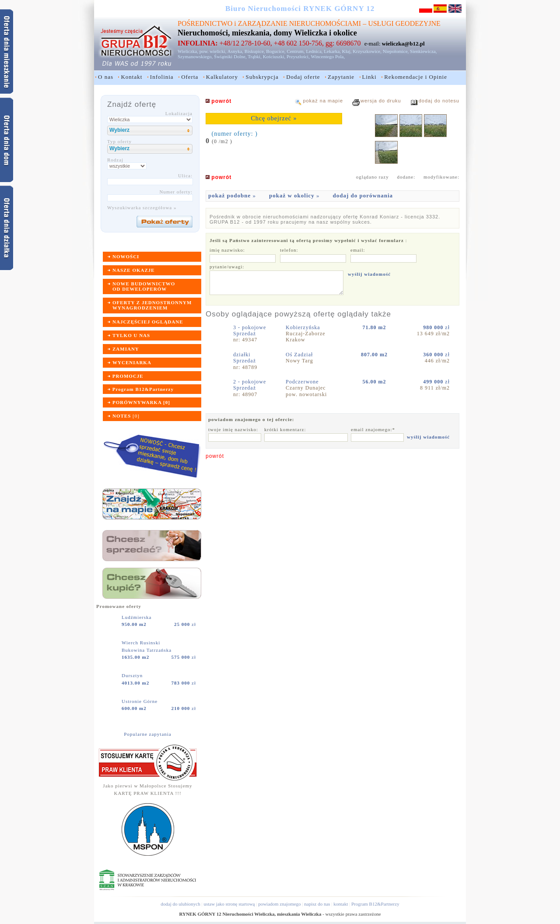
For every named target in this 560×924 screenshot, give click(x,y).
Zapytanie (341, 77)
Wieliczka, (188, 51)
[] (126, 416)
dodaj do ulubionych (180, 904)
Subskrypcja (262, 77)
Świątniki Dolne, (230, 56)
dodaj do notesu (439, 101)
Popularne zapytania (148, 734)
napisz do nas (317, 904)
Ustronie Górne (140, 701)
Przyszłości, (298, 56)
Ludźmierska (137, 617)
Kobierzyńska (304, 327)
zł (185, 624)
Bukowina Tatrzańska (147, 650)
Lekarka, (332, 51)
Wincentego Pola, (328, 56)
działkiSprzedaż (245, 358)
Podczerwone (303, 382)
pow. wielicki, (213, 51)
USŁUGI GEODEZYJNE (404, 23)
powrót (215, 456)
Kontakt (131, 77)
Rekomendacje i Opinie (416, 77)
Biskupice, (255, 51)
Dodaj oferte (303, 77)
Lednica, (314, 51)
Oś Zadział (300, 355)
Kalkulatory (222, 77)
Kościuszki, (274, 56)
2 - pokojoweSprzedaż (250, 385)
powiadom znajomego (279, 904)
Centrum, (296, 51)
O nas (106, 77)
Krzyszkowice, (367, 51)
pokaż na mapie (323, 101)
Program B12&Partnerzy (375, 904)
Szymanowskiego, (195, 56)
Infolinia (162, 77)
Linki (369, 77)
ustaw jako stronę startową (229, 904)
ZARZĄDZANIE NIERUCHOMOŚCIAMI (299, 23)
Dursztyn (133, 675)
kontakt (341, 904)
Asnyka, (235, 51)
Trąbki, (255, 56)
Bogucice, (276, 51)
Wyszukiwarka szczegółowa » (142, 207)
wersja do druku (381, 101)
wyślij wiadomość (369, 274)
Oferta (190, 77)
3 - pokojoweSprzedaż (250, 330)
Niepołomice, (396, 51)
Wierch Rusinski (142, 643)
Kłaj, (347, 51)
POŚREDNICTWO (205, 23)
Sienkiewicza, (423, 51)
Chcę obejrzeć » (274, 118)
